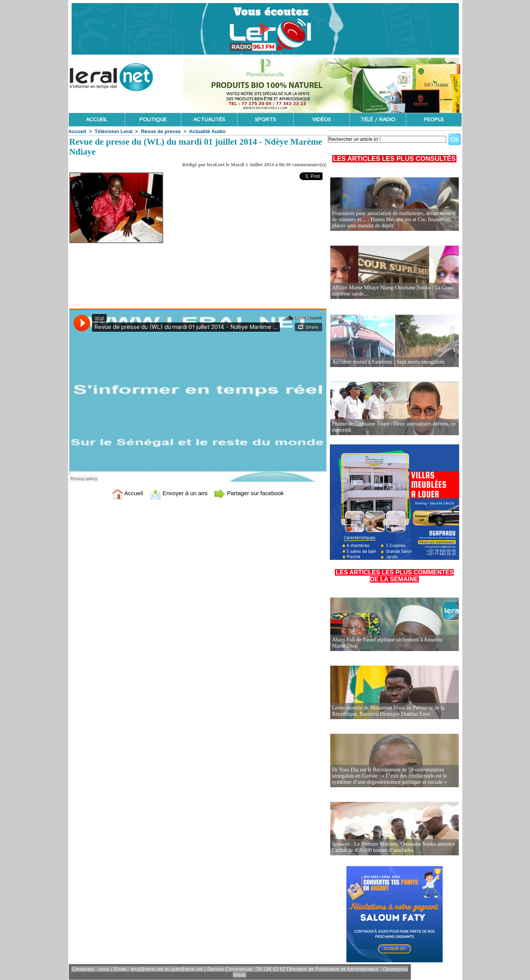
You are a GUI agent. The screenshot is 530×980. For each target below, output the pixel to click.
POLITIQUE (153, 120)
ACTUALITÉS (209, 120)
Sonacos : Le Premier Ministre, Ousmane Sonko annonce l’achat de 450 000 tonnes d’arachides (394, 847)
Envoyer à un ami (178, 493)
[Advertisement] (256, 252)
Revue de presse (161, 131)
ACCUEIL (97, 120)
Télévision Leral (114, 131)
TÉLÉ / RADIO (378, 120)
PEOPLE (434, 120)
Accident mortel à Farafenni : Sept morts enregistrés (389, 362)
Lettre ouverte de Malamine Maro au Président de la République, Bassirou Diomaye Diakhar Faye (388, 711)
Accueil (77, 131)
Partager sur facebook (249, 493)
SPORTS (265, 120)
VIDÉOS (322, 120)
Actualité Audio (207, 131)
